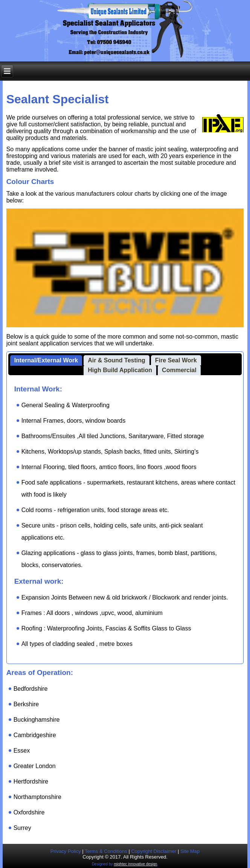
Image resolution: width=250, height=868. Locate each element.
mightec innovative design (135, 864)
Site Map (190, 851)
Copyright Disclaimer (154, 851)
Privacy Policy (66, 851)
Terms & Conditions (106, 851)
